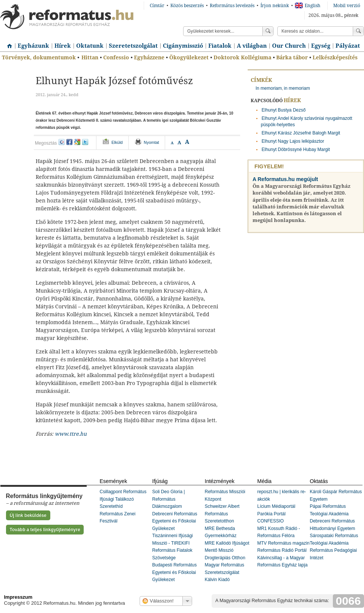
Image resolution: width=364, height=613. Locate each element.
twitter (85, 142)
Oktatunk (90, 46)
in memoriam (297, 88)
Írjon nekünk (275, 6)
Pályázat (348, 46)
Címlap (8, 43)
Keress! (358, 31)
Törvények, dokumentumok (39, 57)
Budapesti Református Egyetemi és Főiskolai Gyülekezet (175, 572)
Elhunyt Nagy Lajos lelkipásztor (293, 141)
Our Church (289, 46)
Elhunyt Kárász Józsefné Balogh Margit (301, 133)
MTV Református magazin (284, 543)
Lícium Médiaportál (276, 506)
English (308, 6)
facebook (69, 142)
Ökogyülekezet (189, 57)
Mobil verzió (347, 6)
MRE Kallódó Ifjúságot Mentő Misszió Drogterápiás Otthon (227, 550)
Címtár (157, 6)
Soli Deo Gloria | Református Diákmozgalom (169, 499)
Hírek (63, 46)
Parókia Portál (271, 514)
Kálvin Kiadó (217, 580)
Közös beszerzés (187, 6)
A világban (252, 46)
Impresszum (18, 597)
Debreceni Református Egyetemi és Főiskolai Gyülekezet (175, 521)
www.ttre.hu (71, 434)
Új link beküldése (28, 515)
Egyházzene (149, 57)
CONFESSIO (271, 521)
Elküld (117, 142)
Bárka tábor (292, 57)
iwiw (62, 142)
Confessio (116, 57)
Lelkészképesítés (335, 57)
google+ (77, 142)
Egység (321, 46)
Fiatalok (220, 46)
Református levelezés (232, 6)
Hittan (90, 57)
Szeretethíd (111, 506)
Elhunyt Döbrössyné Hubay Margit (296, 149)
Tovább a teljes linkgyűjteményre (45, 530)
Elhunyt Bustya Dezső (284, 110)
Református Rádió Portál (282, 550)
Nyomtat (151, 142)
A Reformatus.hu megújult (285, 179)
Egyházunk (33, 46)
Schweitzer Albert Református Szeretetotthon (222, 514)
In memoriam (269, 88)
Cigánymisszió (183, 46)
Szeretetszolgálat (133, 46)
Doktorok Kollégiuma (242, 57)
